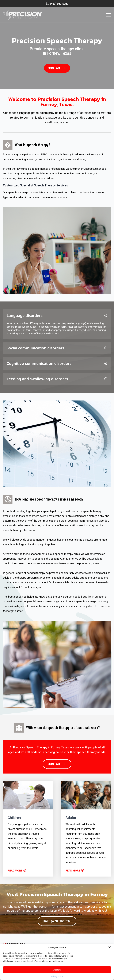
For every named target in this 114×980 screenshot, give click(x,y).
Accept (57, 970)
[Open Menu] (109, 15)
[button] (110, 947)
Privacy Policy (57, 976)
